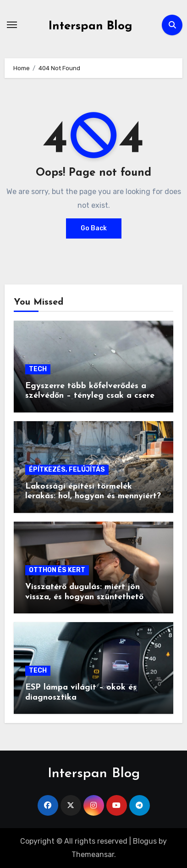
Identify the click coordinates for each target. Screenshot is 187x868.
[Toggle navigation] (12, 25)
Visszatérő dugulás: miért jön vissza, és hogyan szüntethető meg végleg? (84, 597)
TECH (38, 369)
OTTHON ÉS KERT (57, 570)
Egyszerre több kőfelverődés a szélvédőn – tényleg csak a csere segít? (90, 396)
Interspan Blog (91, 26)
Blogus (145, 841)
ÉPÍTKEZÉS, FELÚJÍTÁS (67, 470)
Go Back (94, 228)
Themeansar (93, 854)
